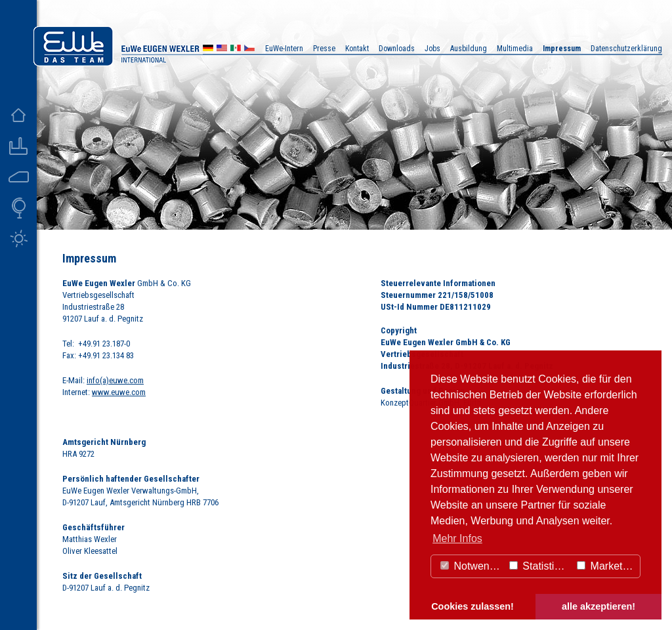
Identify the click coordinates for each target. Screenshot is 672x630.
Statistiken (540, 566)
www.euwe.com (119, 392)
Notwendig (472, 566)
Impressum (562, 49)
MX (236, 50)
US (222, 50)
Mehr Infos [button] (457, 538)
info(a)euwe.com (115, 380)
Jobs (432, 49)
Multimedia (515, 49)
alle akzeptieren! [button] (598, 606)
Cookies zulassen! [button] (472, 606)
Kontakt (357, 49)
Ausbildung (469, 49)
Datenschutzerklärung (626, 49)
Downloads (397, 49)
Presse (324, 49)
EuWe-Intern (284, 49)
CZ (249, 50)
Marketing (607, 566)
